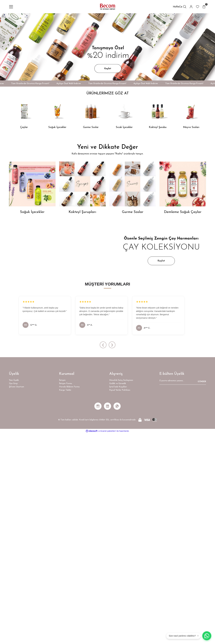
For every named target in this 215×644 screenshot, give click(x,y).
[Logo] (107, 7)
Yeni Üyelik (14, 591)
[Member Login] (191, 7)
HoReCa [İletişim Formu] (178, 7)
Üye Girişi (13, 594)
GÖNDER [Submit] (202, 592)
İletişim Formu (66, 594)
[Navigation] (11, 7)
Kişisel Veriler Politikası (120, 601)
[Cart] (204, 7)
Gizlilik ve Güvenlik (118, 594)
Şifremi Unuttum (16, 598)
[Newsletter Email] (183, 592)
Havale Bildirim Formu (69, 598)
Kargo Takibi (65, 601)
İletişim (62, 591)
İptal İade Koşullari (118, 598)
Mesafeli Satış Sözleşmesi (121, 591)
